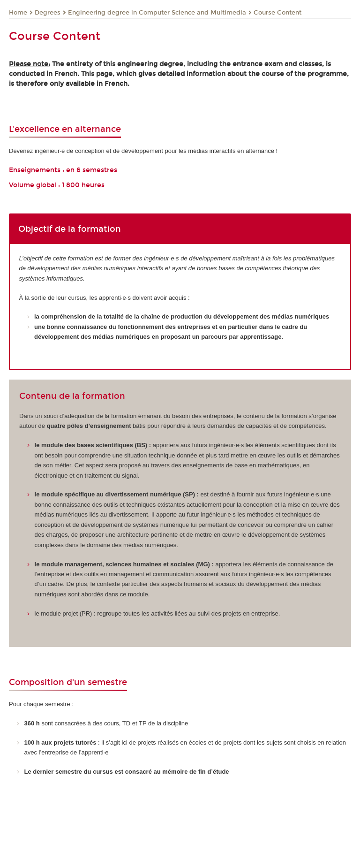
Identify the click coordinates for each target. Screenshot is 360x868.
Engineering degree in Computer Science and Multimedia (157, 13)
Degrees (48, 13)
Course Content (277, 13)
